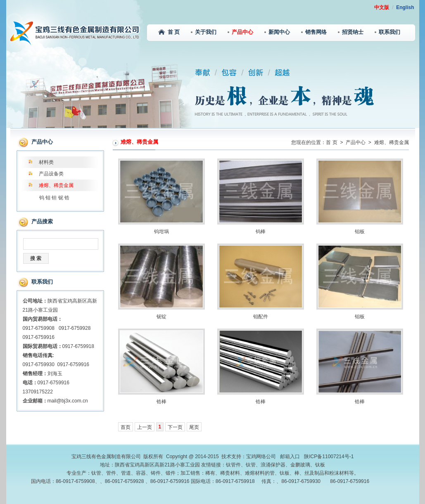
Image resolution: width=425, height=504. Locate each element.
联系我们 (387, 32)
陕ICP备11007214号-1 (329, 457)
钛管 (251, 465)
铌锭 (161, 317)
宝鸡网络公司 (261, 457)
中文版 (382, 7)
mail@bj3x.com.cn (68, 401)
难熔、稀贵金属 (56, 185)
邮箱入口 (290, 457)
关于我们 (204, 32)
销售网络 (314, 32)
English (405, 7)
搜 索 (36, 258)
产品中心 (240, 32)
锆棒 (161, 402)
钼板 (360, 232)
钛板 (320, 465)
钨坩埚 (161, 232)
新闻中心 (277, 32)
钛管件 (233, 465)
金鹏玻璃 (300, 465)
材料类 (46, 162)
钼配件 (261, 317)
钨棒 (261, 232)
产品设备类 (51, 174)
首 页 (169, 32)
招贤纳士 (351, 32)
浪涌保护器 (273, 465)
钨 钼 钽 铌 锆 (54, 198)
